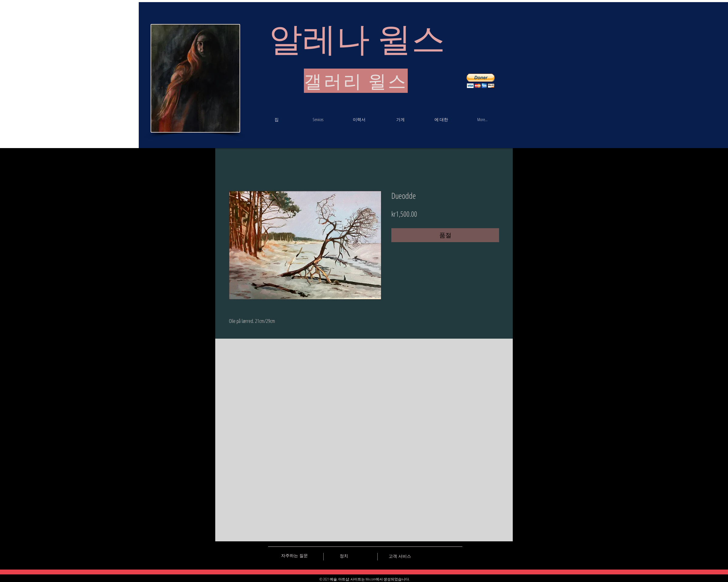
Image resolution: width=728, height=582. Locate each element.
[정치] (344, 556)
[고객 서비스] (400, 556)
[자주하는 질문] (294, 556)
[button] (481, 81)
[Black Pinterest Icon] (447, 556)
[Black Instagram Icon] (458, 556)
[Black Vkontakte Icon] (426, 556)
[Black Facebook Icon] (437, 556)
